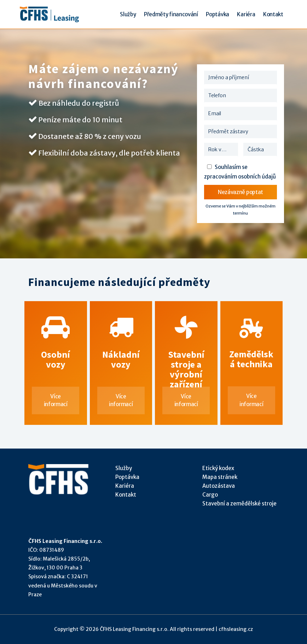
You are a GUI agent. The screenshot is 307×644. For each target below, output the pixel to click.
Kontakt (126, 495)
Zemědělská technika (251, 351)
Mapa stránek (220, 477)
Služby (124, 468)
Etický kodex (218, 468)
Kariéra (125, 486)
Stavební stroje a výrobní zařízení (186, 351)
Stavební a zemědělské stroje (239, 504)
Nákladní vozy (121, 351)
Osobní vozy (56, 351)
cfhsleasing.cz (236, 629)
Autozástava (219, 486)
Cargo (210, 495)
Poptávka (127, 477)
